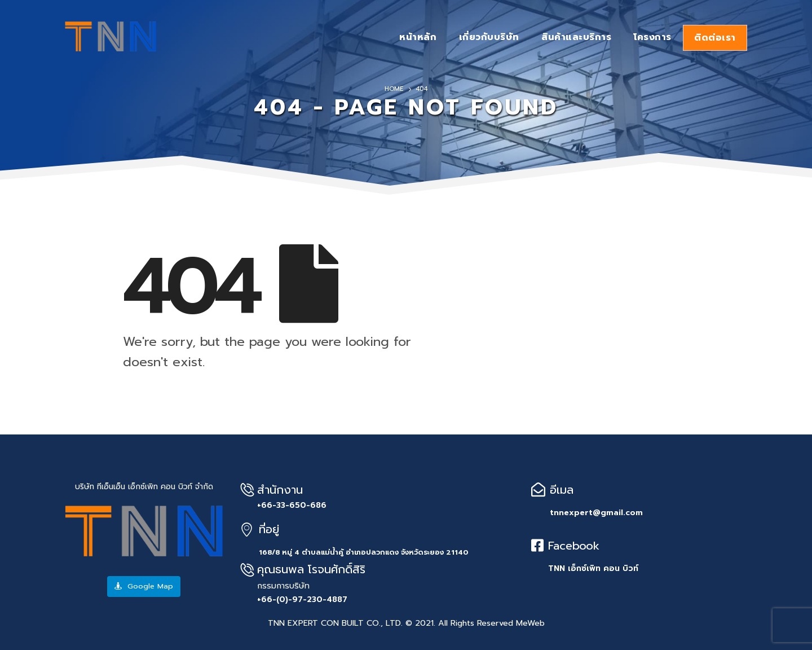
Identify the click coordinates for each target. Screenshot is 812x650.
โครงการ (652, 37)
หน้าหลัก (418, 37)
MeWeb (530, 623)
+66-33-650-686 (292, 505)
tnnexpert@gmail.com (596, 513)
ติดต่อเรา (715, 38)
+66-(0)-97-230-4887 (302, 600)
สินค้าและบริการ (576, 37)
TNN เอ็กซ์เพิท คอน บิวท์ (593, 568)
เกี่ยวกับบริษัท (489, 37)
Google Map (144, 586)
